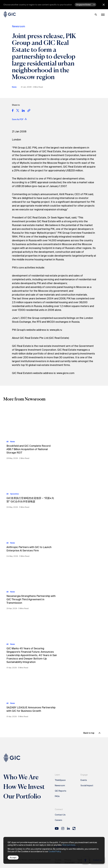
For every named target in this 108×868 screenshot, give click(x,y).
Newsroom (18, 26)
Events (84, 780)
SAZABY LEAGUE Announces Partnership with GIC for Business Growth (31, 709)
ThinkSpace (60, 780)
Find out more (69, 845)
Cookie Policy (55, 851)
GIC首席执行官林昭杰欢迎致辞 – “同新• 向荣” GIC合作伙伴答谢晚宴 (30, 500)
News (14, 87)
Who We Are (21, 777)
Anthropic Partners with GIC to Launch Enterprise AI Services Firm (29, 549)
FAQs (57, 796)
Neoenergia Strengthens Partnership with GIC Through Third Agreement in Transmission (31, 599)
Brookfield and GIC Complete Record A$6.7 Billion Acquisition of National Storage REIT (28, 449)
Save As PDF (19, 119)
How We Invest (24, 786)
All (7, 442)
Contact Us (60, 815)
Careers (58, 820)
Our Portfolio (22, 796)
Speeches (15, 494)
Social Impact (87, 785)
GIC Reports (61, 791)
